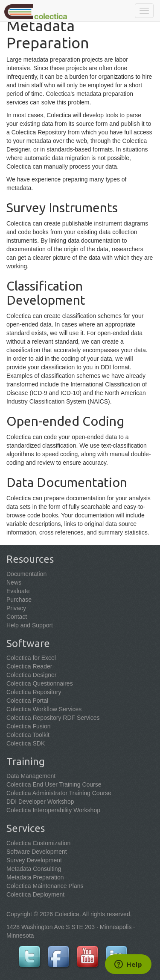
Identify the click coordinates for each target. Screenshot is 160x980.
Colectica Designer (32, 675)
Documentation (26, 574)
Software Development (37, 852)
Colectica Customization (38, 843)
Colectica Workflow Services (44, 709)
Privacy (16, 608)
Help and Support (30, 625)
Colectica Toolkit (28, 735)
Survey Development (34, 860)
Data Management (31, 776)
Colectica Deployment (35, 894)
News (14, 582)
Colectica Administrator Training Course (59, 793)
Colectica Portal (27, 701)
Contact (17, 617)
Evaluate (18, 591)
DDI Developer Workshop (40, 802)
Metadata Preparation (35, 877)
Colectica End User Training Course (54, 784)
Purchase (19, 600)
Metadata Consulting (34, 869)
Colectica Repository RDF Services (53, 718)
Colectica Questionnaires (40, 683)
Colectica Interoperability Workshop (53, 810)
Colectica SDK (26, 743)
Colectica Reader (29, 666)
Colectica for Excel (31, 658)
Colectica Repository (34, 692)
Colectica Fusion (29, 726)
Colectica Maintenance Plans (45, 886)
